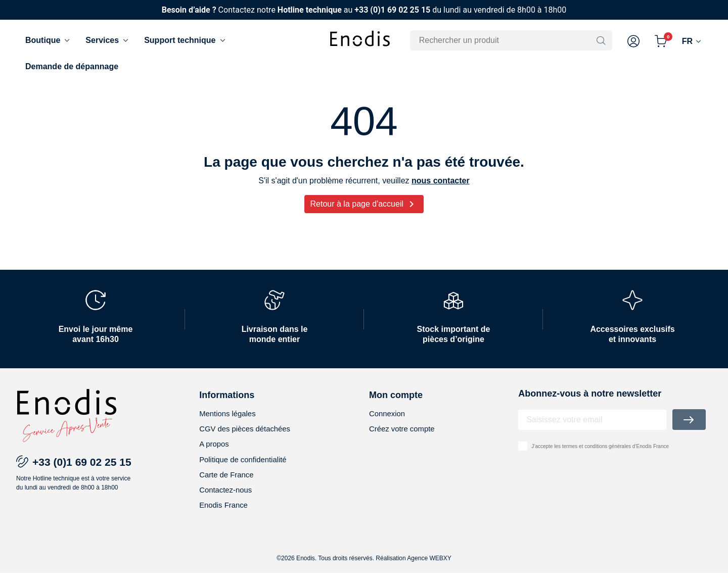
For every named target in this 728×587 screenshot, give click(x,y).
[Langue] (692, 41)
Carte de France (229, 487)
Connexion (389, 422)
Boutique (48, 40)
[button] (633, 41)
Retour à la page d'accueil (364, 212)
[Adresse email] (592, 428)
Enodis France (225, 519)
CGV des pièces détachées (248, 438)
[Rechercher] (505, 40)
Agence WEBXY (429, 572)
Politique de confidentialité (246, 471)
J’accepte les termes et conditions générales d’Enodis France (600, 454)
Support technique (185, 40)
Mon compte (396, 403)
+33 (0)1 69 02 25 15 (392, 10)
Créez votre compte (404, 438)
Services (108, 40)
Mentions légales (230, 422)
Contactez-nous (227, 503)
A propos (215, 454)
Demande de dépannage (72, 66)
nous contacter (441, 189)
